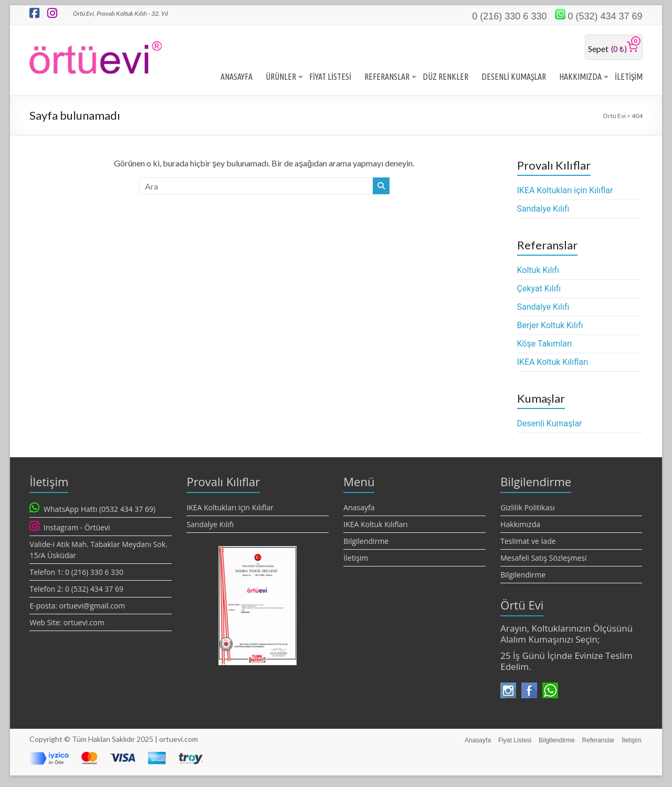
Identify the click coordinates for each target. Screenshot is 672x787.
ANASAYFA (237, 78)
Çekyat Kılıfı (539, 290)
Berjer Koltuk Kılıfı (550, 326)
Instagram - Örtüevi (77, 528)
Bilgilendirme (366, 542)
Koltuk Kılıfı (538, 271)
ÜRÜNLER (281, 78)
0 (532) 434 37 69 (605, 16)
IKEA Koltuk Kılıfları (553, 363)
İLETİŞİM (629, 78)
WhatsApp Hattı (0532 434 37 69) (99, 510)
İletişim (356, 559)
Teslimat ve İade (528, 542)
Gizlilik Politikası (527, 508)
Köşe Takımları (545, 345)
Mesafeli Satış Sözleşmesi (543, 559)
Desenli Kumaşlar (550, 424)
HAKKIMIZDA (580, 78)
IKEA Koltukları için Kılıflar (565, 191)
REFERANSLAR (387, 78)
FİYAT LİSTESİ (330, 78)
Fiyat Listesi (512, 740)
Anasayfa (359, 508)
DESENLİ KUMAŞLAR (514, 78)
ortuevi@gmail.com (92, 607)
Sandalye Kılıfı (543, 210)
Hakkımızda (520, 525)
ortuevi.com (84, 623)
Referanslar (598, 740)
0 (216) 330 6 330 (509, 16)
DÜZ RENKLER (445, 78)
